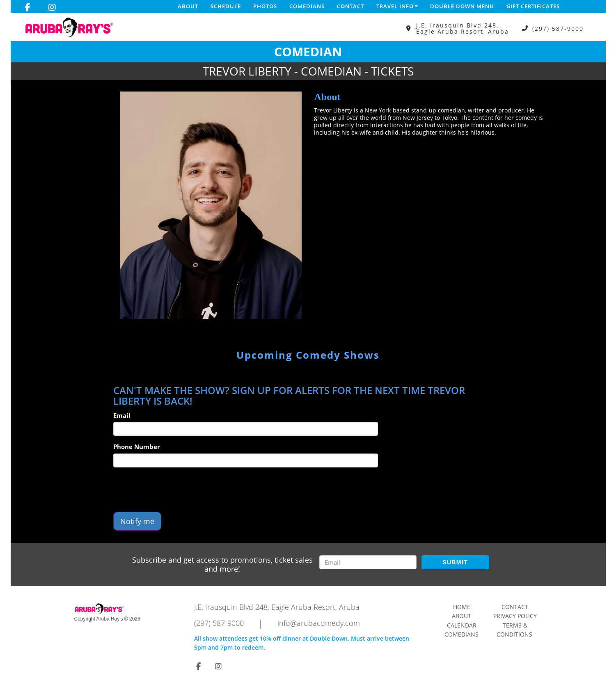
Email (122, 415)
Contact (350, 6)
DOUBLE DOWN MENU (462, 6)
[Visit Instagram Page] (52, 7)
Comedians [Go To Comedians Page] (461, 634)
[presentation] (176, 490)
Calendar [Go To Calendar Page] (462, 625)
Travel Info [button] (397, 6)
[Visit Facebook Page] (28, 7)
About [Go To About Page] (461, 616)
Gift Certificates (533, 6)
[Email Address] (368, 562)
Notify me (137, 521)
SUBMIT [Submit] (455, 562)
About (188, 6)
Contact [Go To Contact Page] (515, 607)
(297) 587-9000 (558, 29)
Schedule (226, 6)
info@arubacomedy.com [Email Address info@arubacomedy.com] (319, 623)
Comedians (307, 6)
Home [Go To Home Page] (462, 607)
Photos (265, 6)
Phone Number (137, 447)
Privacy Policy (515, 616)
